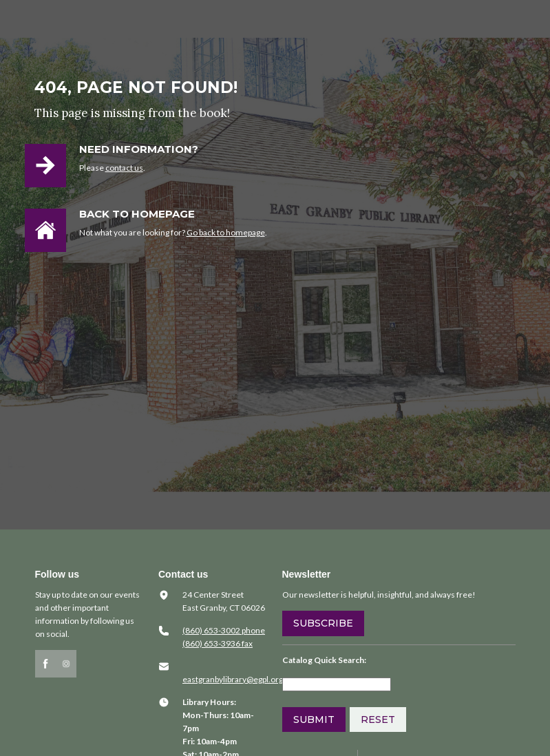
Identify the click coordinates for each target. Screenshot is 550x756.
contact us (124, 168)
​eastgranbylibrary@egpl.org (233, 679)
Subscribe (323, 623)
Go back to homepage (226, 232)
